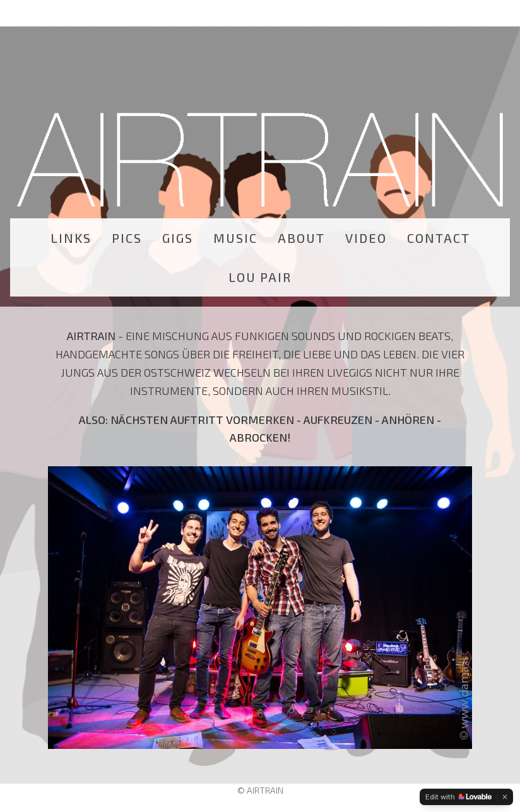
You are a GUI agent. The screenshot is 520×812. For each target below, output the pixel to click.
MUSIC (235, 238)
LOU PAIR (260, 277)
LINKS (71, 238)
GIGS (178, 238)
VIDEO (366, 238)
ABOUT (301, 238)
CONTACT (439, 238)
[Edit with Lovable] (458, 797)
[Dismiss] (505, 797)
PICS (127, 238)
